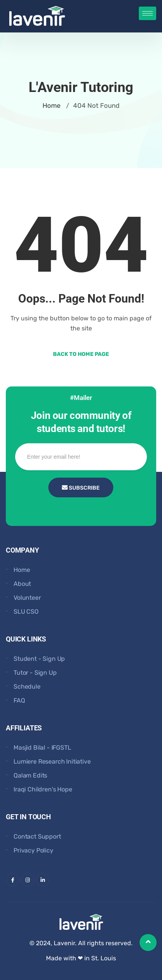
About (22, 584)
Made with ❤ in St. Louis (81, 958)
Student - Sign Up (39, 659)
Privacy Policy (33, 850)
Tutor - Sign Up (35, 673)
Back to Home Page (81, 354)
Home (52, 105)
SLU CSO (26, 612)
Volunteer (27, 598)
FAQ (19, 700)
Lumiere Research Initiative (52, 761)
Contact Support (37, 836)
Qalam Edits (30, 775)
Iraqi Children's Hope (43, 789)
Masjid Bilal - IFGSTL (42, 748)
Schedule (27, 687)
